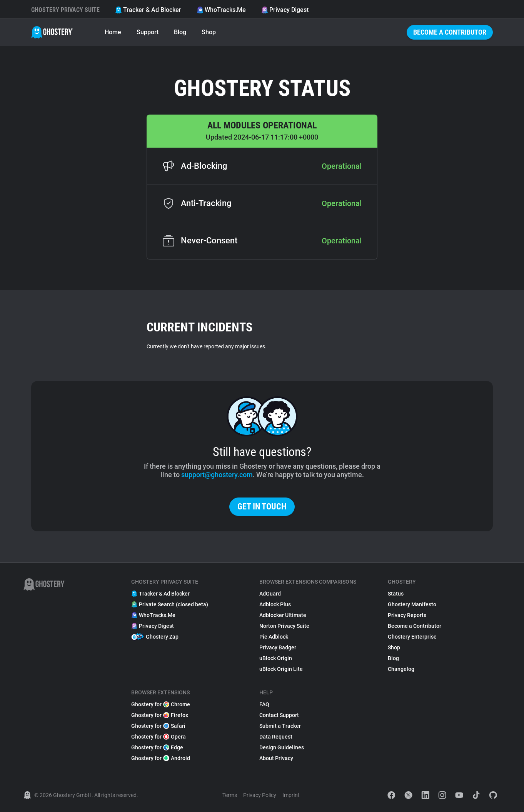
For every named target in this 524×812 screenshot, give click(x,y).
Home (113, 32)
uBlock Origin (276, 658)
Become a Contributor (450, 32)
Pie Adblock (274, 637)
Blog (180, 32)
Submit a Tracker (280, 726)
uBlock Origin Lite (281, 669)
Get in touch (262, 507)
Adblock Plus (275, 604)
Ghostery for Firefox (160, 715)
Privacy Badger (278, 647)
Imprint (291, 795)
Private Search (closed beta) (170, 604)
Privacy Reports (407, 615)
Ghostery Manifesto (412, 604)
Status (396, 594)
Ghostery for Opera (159, 737)
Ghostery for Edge (157, 747)
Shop (209, 32)
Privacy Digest (285, 10)
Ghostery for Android (161, 758)
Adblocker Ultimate (283, 615)
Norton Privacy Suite (284, 626)
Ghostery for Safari (158, 726)
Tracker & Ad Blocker (148, 10)
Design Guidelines (282, 747)
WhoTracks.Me (221, 10)
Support (148, 32)
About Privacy (276, 758)
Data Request (276, 737)
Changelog (401, 669)
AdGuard (270, 594)
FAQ (264, 704)
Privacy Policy (260, 795)
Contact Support (279, 715)
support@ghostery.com (217, 475)
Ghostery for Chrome (161, 704)
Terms (230, 795)
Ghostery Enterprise (412, 637)
